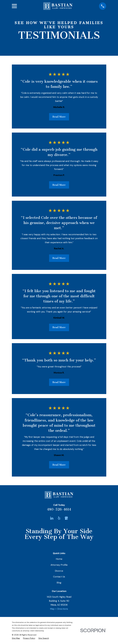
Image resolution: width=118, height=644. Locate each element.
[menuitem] (16, 638)
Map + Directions (59, 609)
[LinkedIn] (52, 518)
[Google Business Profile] (66, 518)
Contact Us (59, 577)
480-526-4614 (59, 509)
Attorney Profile (59, 565)
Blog (59, 583)
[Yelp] (59, 518)
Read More (59, 117)
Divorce (59, 571)
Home (59, 559)
